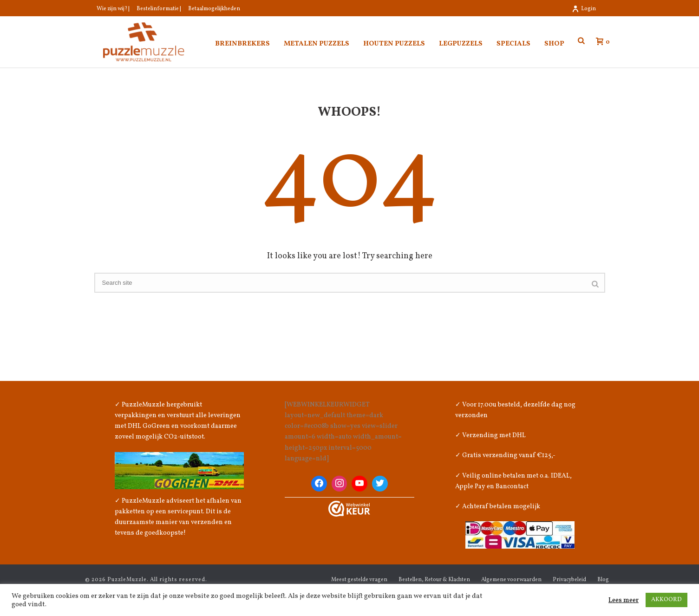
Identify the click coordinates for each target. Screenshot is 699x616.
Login (584, 9)
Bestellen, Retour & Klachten (434, 580)
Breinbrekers (242, 44)
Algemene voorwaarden (511, 580)
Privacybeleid (569, 580)
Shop (554, 44)
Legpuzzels (461, 44)
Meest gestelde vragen (359, 580)
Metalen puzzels (317, 44)
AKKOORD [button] (666, 600)
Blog (603, 580)
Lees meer (624, 600)
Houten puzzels (394, 44)
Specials (513, 44)
